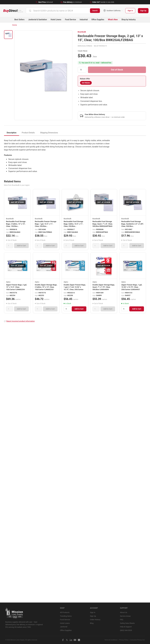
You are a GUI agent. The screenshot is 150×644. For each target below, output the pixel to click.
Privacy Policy (124, 640)
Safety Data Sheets (127, 623)
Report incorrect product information (20, 321)
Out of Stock (117, 70)
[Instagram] (79, 640)
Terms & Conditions (111, 640)
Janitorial (64, 627)
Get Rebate (86, 83)
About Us (124, 612)
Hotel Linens (56, 20)
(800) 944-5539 (126, 630)
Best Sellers (19, 20)
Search (95, 11)
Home (15, 25)
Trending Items (66, 616)
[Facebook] (63, 640)
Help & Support (126, 627)
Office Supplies (98, 20)
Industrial (84, 20)
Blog (92, 623)
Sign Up (143, 11)
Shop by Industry (128, 20)
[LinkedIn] (71, 640)
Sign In (130, 11)
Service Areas (125, 616)
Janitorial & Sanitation (38, 20)
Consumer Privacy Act (137, 640)
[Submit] (30, 11)
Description (12, 133)
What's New (113, 20)
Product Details (28, 133)
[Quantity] (82, 70)
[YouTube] (75, 640)
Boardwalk (82, 32)
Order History (95, 620)
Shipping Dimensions (49, 133)
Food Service (70, 20)
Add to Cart (21, 246)
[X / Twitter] (67, 640)
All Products (65, 612)
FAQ (122, 620)
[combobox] (58, 11)
